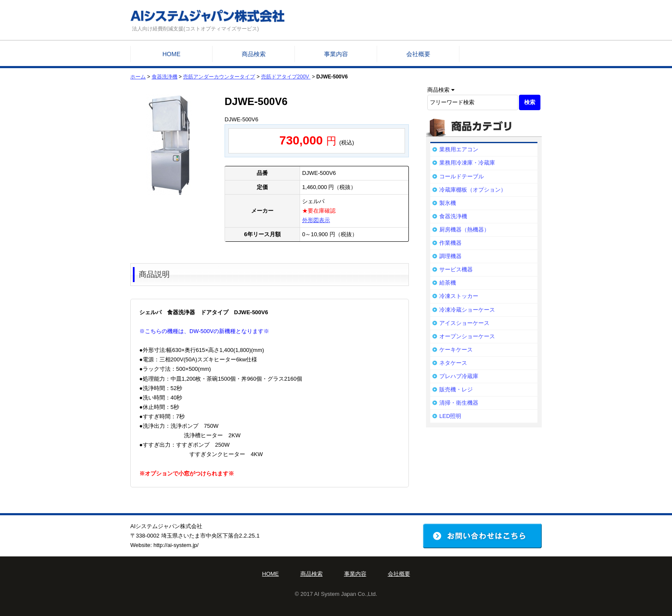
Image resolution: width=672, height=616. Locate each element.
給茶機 (448, 283)
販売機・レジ (456, 389)
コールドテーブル (462, 176)
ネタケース (453, 363)
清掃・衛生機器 (459, 403)
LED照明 (450, 416)
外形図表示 (316, 220)
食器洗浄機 (165, 77)
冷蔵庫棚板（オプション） (473, 190)
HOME (171, 54)
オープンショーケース (467, 336)
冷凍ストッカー (459, 296)
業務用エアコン (459, 149)
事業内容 (336, 54)
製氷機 (448, 203)
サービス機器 (456, 269)
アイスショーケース (464, 323)
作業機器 (450, 243)
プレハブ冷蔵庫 (459, 376)
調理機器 (450, 256)
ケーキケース (456, 350)
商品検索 (254, 54)
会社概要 (418, 54)
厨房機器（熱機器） (464, 230)
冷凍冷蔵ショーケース (467, 310)
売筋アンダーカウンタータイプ (219, 77)
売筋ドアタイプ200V (286, 77)
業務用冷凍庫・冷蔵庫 (467, 163)
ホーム (138, 77)
